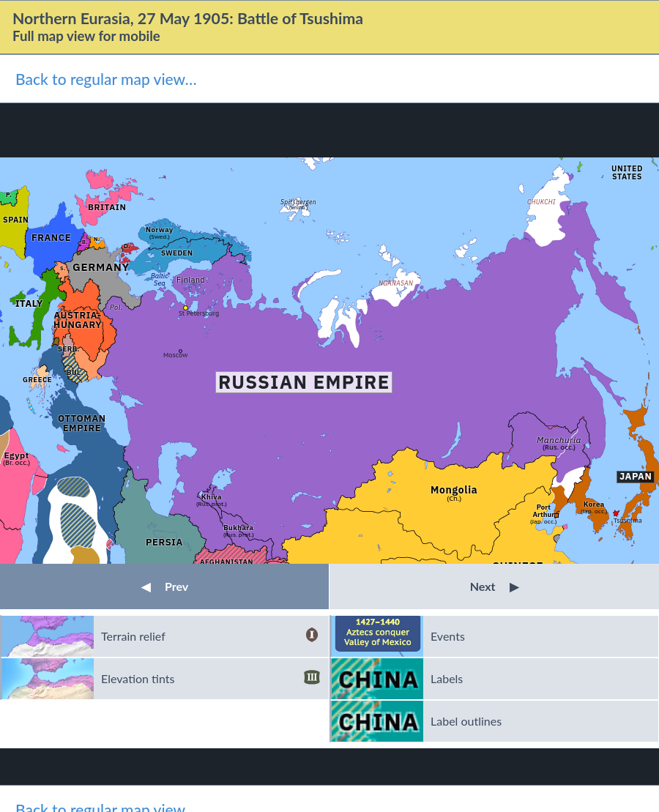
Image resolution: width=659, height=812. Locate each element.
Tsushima (628, 520)
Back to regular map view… (106, 79)
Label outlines (466, 721)
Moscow (175, 355)
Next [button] (495, 586)
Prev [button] (165, 586)
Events (448, 636)
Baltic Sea (160, 279)
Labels (447, 678)
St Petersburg (199, 313)
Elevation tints (211, 679)
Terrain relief (211, 636)
